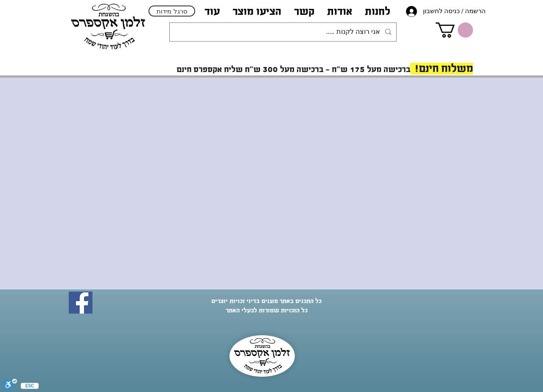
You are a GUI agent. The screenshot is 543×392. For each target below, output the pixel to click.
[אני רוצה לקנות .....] (284, 32)
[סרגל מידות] (172, 11)
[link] (454, 30)
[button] (340, 11)
